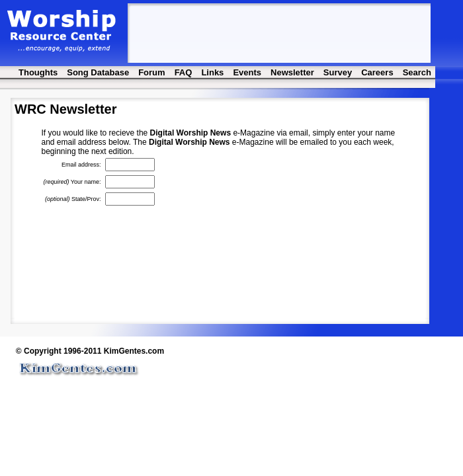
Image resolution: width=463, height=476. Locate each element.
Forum (151, 72)
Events (247, 72)
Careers (377, 72)
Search (417, 72)
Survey (338, 72)
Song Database (98, 72)
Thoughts (38, 72)
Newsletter (292, 72)
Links (212, 72)
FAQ (184, 72)
